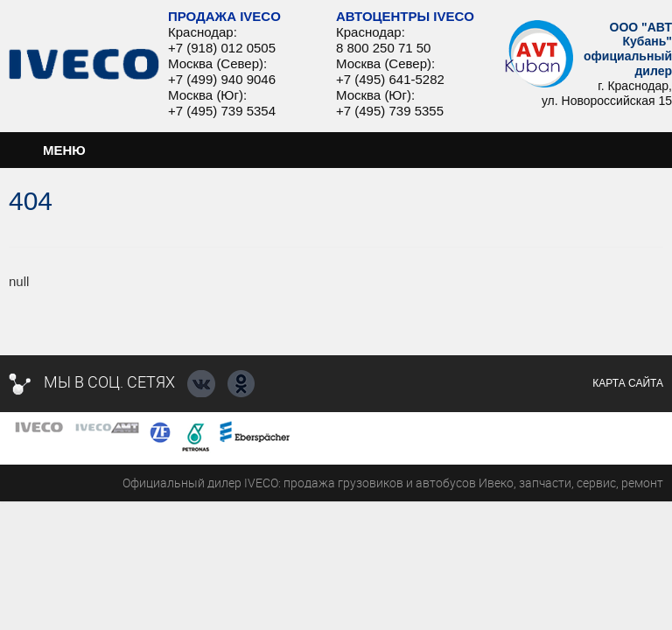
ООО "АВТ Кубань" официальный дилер (628, 49)
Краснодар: (203, 32)
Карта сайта (628, 383)
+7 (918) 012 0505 (222, 48)
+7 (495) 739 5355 (390, 111)
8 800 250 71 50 (383, 48)
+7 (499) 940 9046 (222, 79)
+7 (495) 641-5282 (390, 79)
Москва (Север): (217, 63)
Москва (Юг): (207, 95)
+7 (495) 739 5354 (222, 111)
